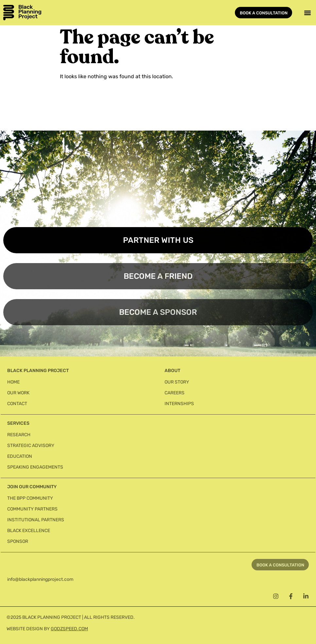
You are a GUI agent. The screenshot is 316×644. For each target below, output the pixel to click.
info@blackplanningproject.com (40, 579)
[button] (307, 13)
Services (18, 423)
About (172, 371)
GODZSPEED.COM (69, 629)
